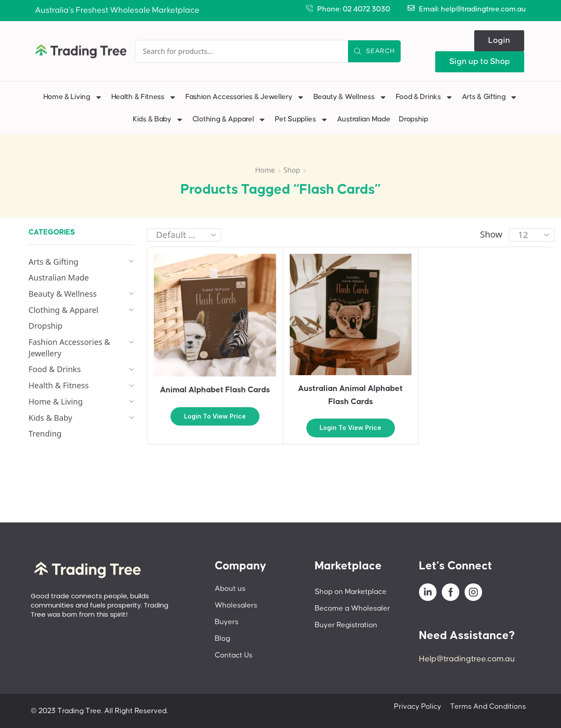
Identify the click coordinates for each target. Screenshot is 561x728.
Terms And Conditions (488, 707)
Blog (222, 639)
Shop (292, 170)
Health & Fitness (144, 97)
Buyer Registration (346, 625)
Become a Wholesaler (352, 608)
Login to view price (215, 416)
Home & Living (73, 97)
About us (230, 589)
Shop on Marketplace (351, 592)
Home (265, 170)
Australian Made (364, 119)
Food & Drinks (424, 97)
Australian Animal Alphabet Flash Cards (350, 395)
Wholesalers (236, 605)
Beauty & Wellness (350, 97)
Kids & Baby (158, 120)
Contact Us (234, 655)
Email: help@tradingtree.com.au (472, 9)
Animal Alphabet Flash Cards (215, 390)
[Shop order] (184, 235)
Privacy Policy (418, 707)
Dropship (414, 119)
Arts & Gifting (490, 97)
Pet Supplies (301, 120)
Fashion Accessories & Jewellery (245, 97)
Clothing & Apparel (229, 120)
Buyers (227, 622)
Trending (45, 433)
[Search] (374, 51)
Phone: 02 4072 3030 (354, 9)
